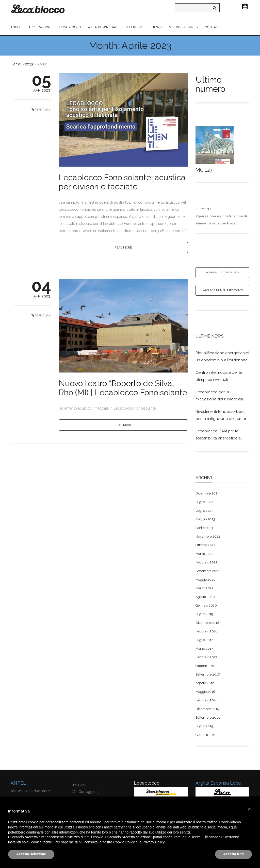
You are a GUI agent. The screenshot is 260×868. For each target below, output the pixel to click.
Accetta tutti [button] (233, 854)
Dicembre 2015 (207, 709)
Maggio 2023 (205, 519)
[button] (249, 809)
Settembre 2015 (208, 718)
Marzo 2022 (204, 554)
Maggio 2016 (205, 692)
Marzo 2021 (204, 588)
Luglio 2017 (204, 640)
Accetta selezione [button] (31, 854)
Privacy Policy (153, 842)
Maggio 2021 (205, 580)
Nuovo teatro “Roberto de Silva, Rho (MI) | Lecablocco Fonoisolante (123, 388)
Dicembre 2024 (207, 493)
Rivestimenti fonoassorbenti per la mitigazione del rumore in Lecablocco (222, 416)
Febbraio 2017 (206, 657)
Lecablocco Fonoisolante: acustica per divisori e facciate (122, 182)
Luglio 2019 (204, 614)
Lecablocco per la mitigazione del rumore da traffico (219, 396)
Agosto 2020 (205, 597)
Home (16, 64)
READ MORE (123, 247)
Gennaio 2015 (206, 735)
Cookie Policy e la (128, 842)
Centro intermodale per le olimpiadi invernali (219, 376)
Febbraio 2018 (207, 631)
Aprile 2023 (204, 528)
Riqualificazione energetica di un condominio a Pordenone (222, 357)
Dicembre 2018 (207, 623)
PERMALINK (43, 110)
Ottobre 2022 (205, 545)
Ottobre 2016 (206, 666)
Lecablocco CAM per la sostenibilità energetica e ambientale (218, 435)
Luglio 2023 (204, 511)
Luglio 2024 (205, 502)
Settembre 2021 (208, 571)
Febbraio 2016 (207, 700)
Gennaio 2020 (206, 605)
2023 (29, 64)
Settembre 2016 (208, 674)
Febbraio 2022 (206, 562)
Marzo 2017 (204, 649)
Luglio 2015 (204, 726)
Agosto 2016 (205, 683)
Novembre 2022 (208, 536)
